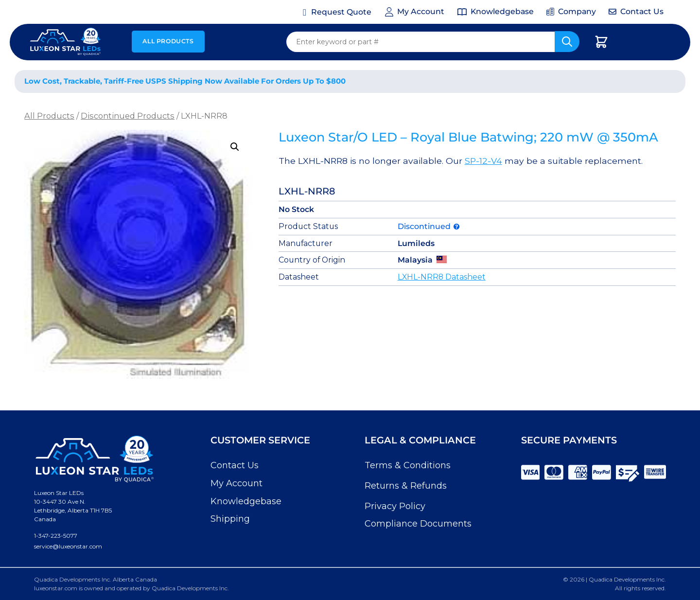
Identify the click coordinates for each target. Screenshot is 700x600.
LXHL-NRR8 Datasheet (442, 277)
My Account (236, 483)
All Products (168, 41)
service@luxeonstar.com (68, 546)
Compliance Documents (418, 524)
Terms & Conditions (408, 465)
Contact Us (235, 465)
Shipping (230, 519)
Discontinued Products (128, 116)
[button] (235, 147)
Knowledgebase (246, 501)
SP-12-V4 (483, 161)
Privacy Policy (395, 506)
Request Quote (341, 12)
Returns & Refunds (406, 486)
